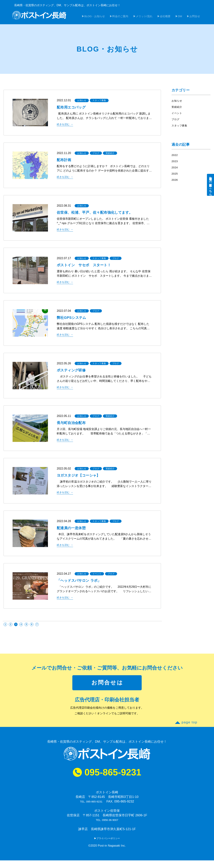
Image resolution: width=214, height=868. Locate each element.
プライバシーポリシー (109, 846)
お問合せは (107, 686)
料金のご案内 (130, 19)
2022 (175, 157)
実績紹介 (110, 155)
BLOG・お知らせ (106, 19)
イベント (97, 576)
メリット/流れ (152, 19)
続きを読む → (66, 126)
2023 (175, 163)
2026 (175, 182)
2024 (175, 169)
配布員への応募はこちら (211, 185)
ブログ (96, 155)
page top (190, 728)
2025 (175, 176)
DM (183, 19)
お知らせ (82, 102)
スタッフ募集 (99, 102)
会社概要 (170, 19)
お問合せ (196, 19)
